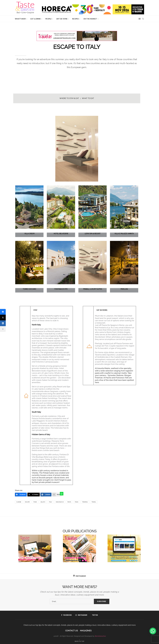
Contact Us (72, 631)
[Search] (143, 19)
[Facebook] (21, 495)
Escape (27, 502)
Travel (94, 502)
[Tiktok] (94, 615)
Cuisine (19, 502)
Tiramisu (85, 502)
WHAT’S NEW (20, 19)
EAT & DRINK (36, 19)
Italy (50, 502)
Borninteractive (100, 636)
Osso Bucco (60, 502)
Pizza (77, 502)
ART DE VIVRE (62, 19)
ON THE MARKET (90, 19)
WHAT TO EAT (88, 98)
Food (35, 502)
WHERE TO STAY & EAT (69, 98)
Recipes (75, 19)
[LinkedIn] (46, 495)
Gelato (43, 502)
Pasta (69, 502)
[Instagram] (81, 615)
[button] (153, 631)
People (48, 19)
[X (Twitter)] (34, 495)
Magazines (86, 631)
